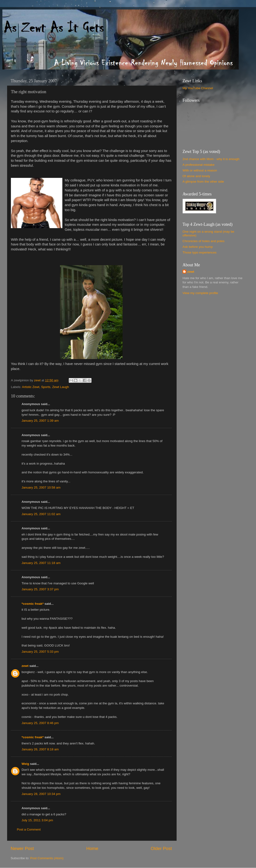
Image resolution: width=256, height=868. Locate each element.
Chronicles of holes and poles (203, 241)
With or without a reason (200, 170)
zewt (25, 666)
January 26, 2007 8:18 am (40, 749)
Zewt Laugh (61, 387)
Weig (25, 764)
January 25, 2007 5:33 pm (40, 652)
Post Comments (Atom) (47, 858)
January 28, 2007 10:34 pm (41, 794)
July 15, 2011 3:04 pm (37, 820)
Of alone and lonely (196, 176)
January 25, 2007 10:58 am (41, 487)
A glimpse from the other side (203, 182)
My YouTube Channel (198, 88)
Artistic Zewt (31, 387)
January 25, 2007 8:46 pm (40, 723)
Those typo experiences (199, 252)
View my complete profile (200, 293)
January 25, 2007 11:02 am (41, 514)
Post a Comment (29, 829)
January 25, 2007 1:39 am (40, 421)
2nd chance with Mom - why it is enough (211, 159)
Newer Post (22, 848)
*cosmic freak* (33, 604)
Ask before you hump (198, 247)
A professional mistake (199, 165)
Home (92, 848)
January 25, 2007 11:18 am (41, 563)
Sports (46, 387)
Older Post (161, 848)
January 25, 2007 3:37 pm (40, 589)
